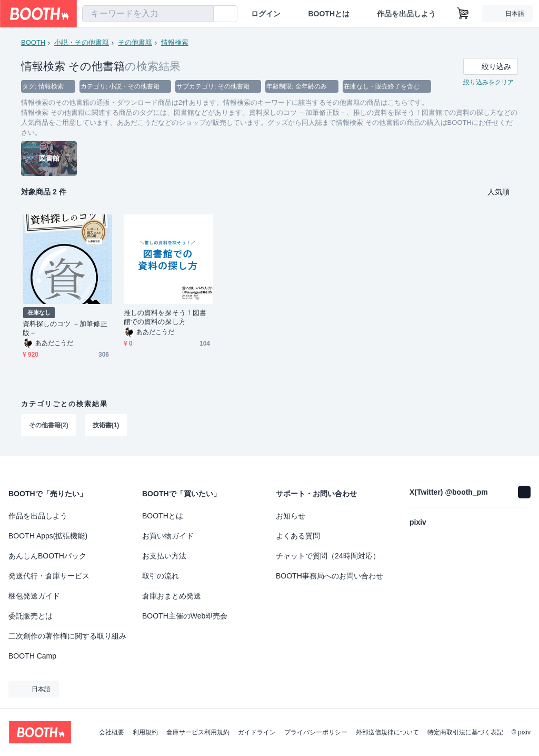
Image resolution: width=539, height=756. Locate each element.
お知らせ (291, 516)
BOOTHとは (329, 14)
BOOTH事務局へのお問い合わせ (330, 576)
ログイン (266, 14)
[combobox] (148, 14)
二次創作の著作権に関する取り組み (67, 636)
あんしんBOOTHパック (47, 556)
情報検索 (175, 42)
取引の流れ (161, 576)
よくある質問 (298, 536)
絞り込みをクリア (488, 82)
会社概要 (112, 732)
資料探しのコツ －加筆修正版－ (65, 328)
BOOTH (33, 42)
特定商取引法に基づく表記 (465, 732)
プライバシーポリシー (316, 732)
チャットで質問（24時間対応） (328, 556)
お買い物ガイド (168, 536)
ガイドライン (257, 732)
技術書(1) (106, 425)
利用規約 (145, 732)
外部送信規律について (387, 732)
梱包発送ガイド (34, 596)
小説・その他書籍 (82, 42)
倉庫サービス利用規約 (198, 732)
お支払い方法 (164, 556)
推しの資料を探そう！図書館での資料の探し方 (165, 317)
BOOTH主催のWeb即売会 (185, 616)
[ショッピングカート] (463, 14)
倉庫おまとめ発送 (172, 596)
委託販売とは (31, 616)
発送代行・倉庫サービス (49, 576)
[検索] (203, 14)
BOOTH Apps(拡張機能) (48, 536)
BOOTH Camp (32, 656)
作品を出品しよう (406, 14)
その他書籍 (135, 42)
